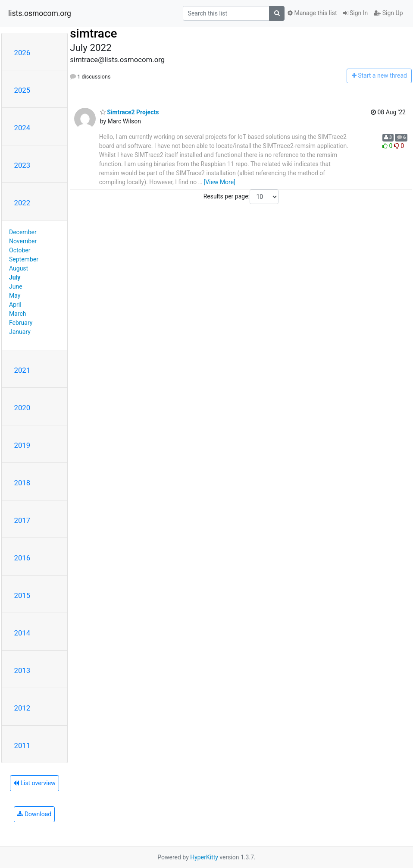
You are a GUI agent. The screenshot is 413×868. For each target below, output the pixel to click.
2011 (22, 745)
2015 (22, 595)
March (18, 314)
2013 (22, 670)
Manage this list (312, 13)
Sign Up (388, 13)
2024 (22, 128)
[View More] (219, 182)
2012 (22, 708)
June (16, 286)
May (15, 296)
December (23, 232)
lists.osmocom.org (40, 13)
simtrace (93, 33)
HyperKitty (204, 857)
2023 (22, 165)
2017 (22, 520)
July (15, 277)
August (19, 268)
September (24, 259)
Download (34, 814)
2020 (22, 408)
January (20, 332)
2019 (22, 445)
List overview (34, 783)
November (23, 241)
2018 (22, 483)
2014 (22, 633)
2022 (22, 203)
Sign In (356, 13)
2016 (22, 558)
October (20, 250)
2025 (22, 90)
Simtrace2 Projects (130, 112)
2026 (22, 53)
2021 (22, 370)
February (21, 323)
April (15, 305)
